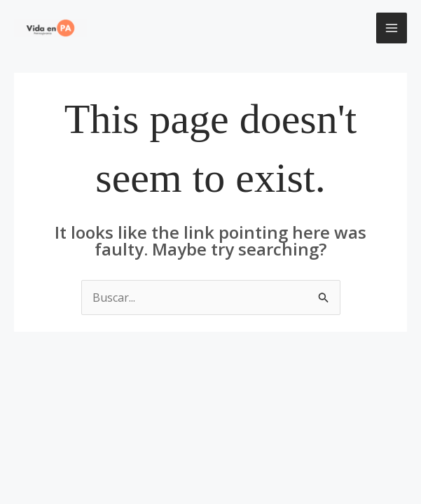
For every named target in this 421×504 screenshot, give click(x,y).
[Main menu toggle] (392, 28)
